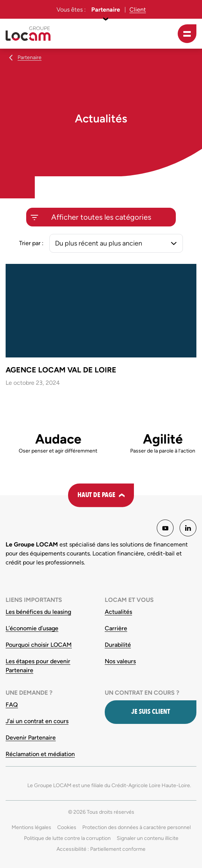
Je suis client (151, 712)
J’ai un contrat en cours (37, 721)
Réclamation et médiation (40, 754)
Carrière (116, 628)
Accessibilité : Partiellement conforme (101, 849)
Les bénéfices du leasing (38, 612)
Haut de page (96, 495)
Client (138, 10)
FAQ (12, 705)
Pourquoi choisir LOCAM (39, 645)
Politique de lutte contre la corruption (67, 838)
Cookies (67, 827)
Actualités (118, 612)
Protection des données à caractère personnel (137, 827)
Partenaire (106, 10)
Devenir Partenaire (31, 738)
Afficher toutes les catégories (101, 217)
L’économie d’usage (32, 628)
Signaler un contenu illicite (148, 838)
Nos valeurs (120, 661)
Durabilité (118, 645)
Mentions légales (31, 827)
